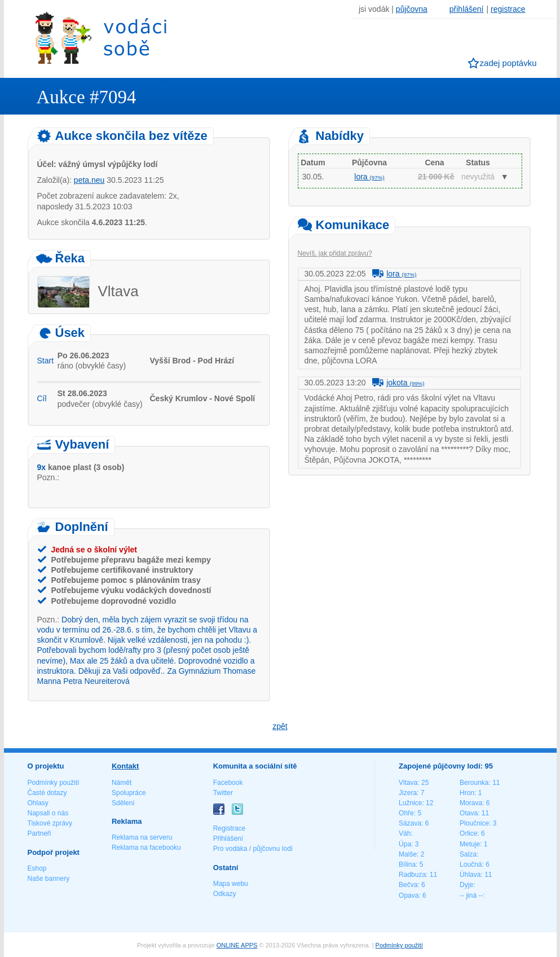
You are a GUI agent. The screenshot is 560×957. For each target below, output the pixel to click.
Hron (467, 793)
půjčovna (412, 9)
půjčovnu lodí (273, 849)
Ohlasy (38, 803)
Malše (408, 854)
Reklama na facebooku (146, 848)
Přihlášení (228, 839)
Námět (122, 783)
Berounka (474, 783)
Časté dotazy (47, 793)
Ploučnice (474, 823)
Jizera (408, 793)
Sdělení (123, 803)
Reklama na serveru (142, 837)
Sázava (410, 823)
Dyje (466, 885)
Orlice (468, 833)
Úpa (405, 844)
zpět (280, 726)
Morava (471, 803)
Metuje (470, 844)
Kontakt (125, 766)
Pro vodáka (230, 849)
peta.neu (89, 180)
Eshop (37, 868)
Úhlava (470, 875)
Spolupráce (129, 793)
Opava (409, 895)
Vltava (408, 783)
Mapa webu (231, 884)
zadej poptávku (508, 63)
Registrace (229, 828)
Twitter (223, 793)
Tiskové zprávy (50, 823)
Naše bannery (49, 879)
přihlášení (467, 9)
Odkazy (225, 894)
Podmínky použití (54, 783)
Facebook (228, 783)
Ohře (406, 813)
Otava (469, 813)
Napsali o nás (48, 813)
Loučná (471, 864)
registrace (508, 9)
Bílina (407, 864)
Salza (468, 854)
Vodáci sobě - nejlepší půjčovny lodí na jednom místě (101, 38)
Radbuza (412, 875)
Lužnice (410, 803)
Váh (405, 833)
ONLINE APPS (237, 945)
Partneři (39, 833)
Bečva (408, 885)
